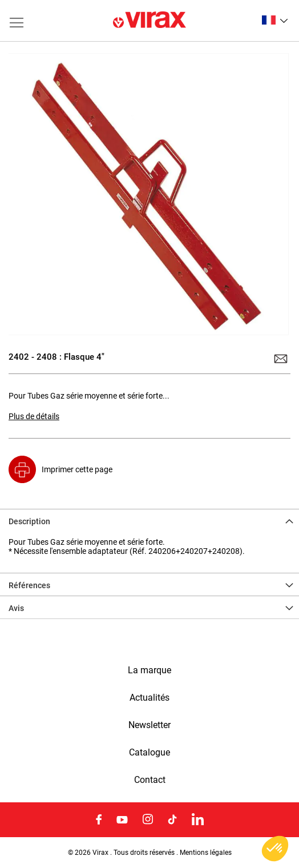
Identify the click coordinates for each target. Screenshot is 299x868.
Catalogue (149, 753)
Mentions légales (206, 853)
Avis (16, 608)
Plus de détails (34, 416)
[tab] (149, 520)
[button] (275, 20)
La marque (149, 670)
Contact (150, 780)
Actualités (149, 698)
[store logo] (149, 21)
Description (29, 521)
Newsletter (149, 725)
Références (29, 585)
